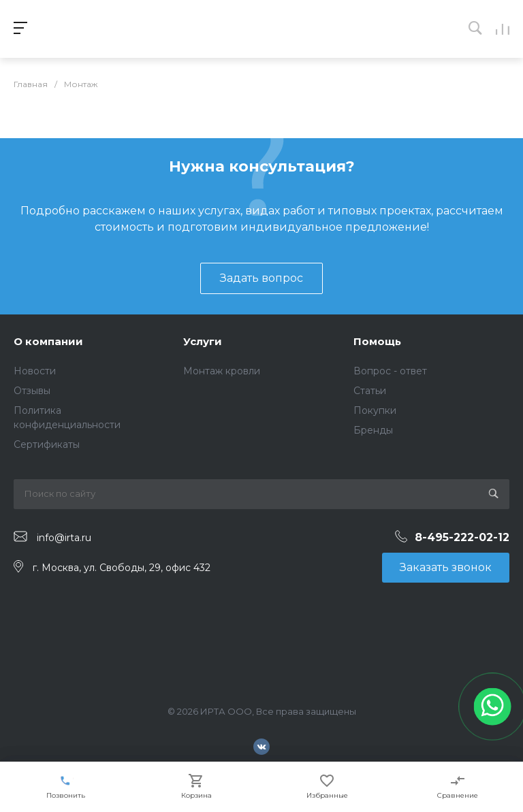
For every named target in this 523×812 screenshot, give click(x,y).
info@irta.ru (64, 537)
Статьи (370, 391)
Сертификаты (47, 444)
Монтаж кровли (222, 371)
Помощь (377, 341)
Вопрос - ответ (390, 371)
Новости (35, 371)
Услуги (203, 341)
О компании (48, 341)
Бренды (373, 430)
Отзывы (32, 391)
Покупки (375, 410)
